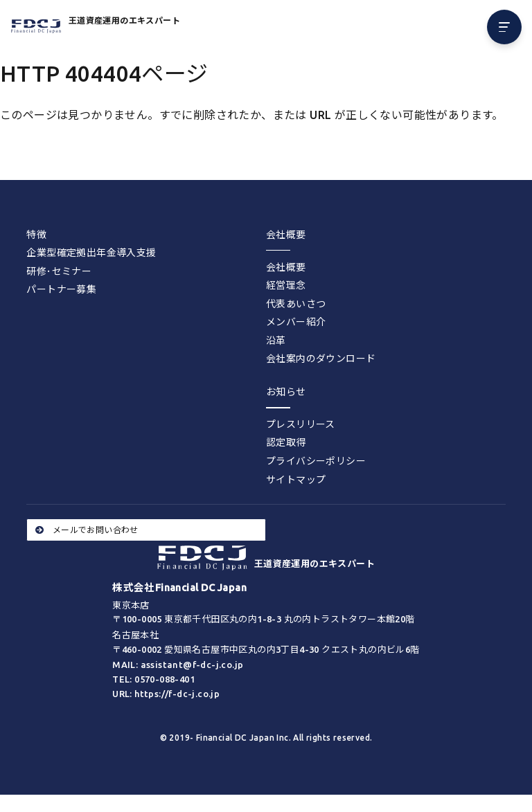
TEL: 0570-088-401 (153, 679)
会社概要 (286, 267)
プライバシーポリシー (316, 461)
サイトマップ (296, 480)
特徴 (36, 235)
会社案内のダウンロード (321, 359)
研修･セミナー (59, 271)
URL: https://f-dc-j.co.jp (166, 694)
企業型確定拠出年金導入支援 (91, 253)
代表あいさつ (296, 304)
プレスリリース (301, 424)
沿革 (276, 341)
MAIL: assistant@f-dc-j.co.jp (178, 665)
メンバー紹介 (296, 322)
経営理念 (286, 285)
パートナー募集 (61, 289)
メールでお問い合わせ (87, 530)
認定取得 (286, 442)
